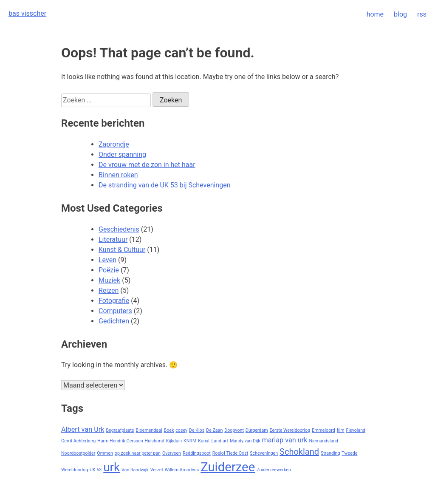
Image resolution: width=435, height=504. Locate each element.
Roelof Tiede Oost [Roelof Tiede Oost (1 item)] (230, 453)
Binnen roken (118, 175)
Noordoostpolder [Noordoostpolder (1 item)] (78, 453)
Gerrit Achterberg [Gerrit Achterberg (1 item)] (78, 441)
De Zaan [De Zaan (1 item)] (214, 430)
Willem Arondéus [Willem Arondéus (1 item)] (182, 470)
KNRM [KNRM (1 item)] (190, 441)
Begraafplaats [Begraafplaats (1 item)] (120, 430)
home (375, 14)
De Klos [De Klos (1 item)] (197, 430)
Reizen (109, 290)
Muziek (109, 280)
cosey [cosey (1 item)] (181, 430)
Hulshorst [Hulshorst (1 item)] (155, 441)
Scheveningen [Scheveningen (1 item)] (264, 453)
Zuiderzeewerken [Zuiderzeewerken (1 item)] (274, 470)
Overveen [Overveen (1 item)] (172, 453)
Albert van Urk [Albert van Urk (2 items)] (83, 429)
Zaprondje (114, 144)
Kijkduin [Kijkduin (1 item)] (174, 441)
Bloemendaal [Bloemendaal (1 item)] (149, 430)
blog (400, 14)
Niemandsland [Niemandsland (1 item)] (323, 441)
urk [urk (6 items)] (112, 467)
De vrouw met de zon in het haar (147, 165)
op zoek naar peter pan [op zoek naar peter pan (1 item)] (138, 453)
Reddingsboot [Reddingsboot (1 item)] (197, 453)
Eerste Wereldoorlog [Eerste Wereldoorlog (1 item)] (290, 430)
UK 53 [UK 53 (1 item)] (96, 470)
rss (422, 14)
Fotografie (114, 301)
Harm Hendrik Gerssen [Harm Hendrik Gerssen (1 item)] (120, 441)
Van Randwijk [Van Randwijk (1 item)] (135, 470)
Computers (115, 311)
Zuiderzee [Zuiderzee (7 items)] (228, 467)
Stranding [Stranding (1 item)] (330, 453)
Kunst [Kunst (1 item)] (204, 441)
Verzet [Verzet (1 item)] (157, 470)
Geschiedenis (119, 229)
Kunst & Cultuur (122, 250)
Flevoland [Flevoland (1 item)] (356, 430)
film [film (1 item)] (341, 430)
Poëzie (109, 270)
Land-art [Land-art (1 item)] (220, 441)
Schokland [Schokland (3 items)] (299, 452)
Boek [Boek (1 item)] (169, 430)
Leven (107, 260)
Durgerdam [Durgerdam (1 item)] (257, 430)
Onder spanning (122, 154)
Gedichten (114, 321)
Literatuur (113, 239)
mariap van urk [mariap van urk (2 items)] (285, 440)
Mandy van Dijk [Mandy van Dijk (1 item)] (245, 441)
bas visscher (27, 13)
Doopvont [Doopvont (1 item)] (234, 430)
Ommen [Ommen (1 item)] (105, 453)
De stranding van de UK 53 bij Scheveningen (165, 185)
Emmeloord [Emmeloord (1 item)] (323, 430)
